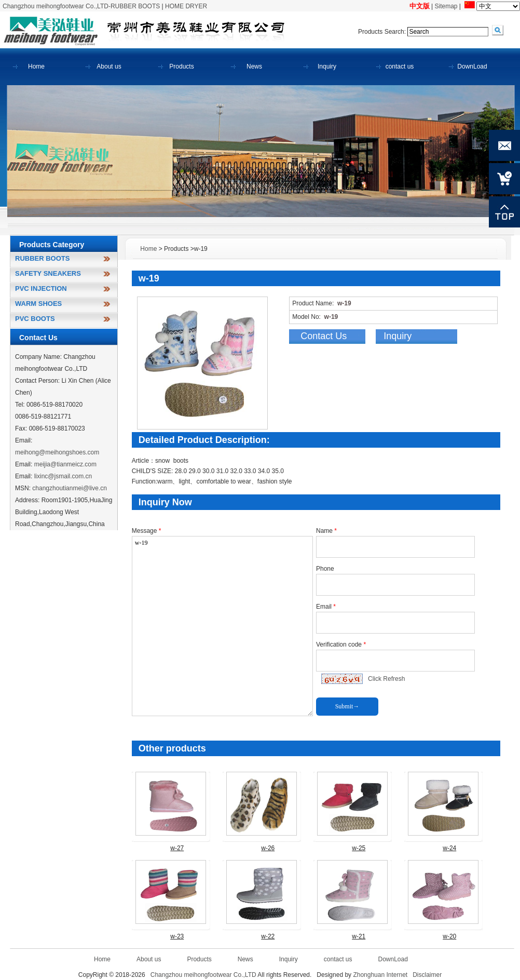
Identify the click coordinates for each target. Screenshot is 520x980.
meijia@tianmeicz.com (65, 464)
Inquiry (398, 336)
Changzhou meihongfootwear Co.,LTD (203, 975)
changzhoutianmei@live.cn (70, 488)
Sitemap (446, 6)
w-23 (177, 936)
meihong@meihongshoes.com (57, 452)
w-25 (359, 848)
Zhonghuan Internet (380, 975)
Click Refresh (386, 679)
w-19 (222, 626)
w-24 (449, 848)
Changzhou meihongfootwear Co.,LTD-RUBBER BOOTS (81, 6)
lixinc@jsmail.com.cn (63, 476)
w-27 (177, 848)
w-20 (449, 936)
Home (148, 249)
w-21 (359, 936)
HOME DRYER (186, 6)
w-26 (268, 848)
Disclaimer (427, 975)
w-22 (268, 936)
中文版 (420, 6)
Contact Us (324, 336)
